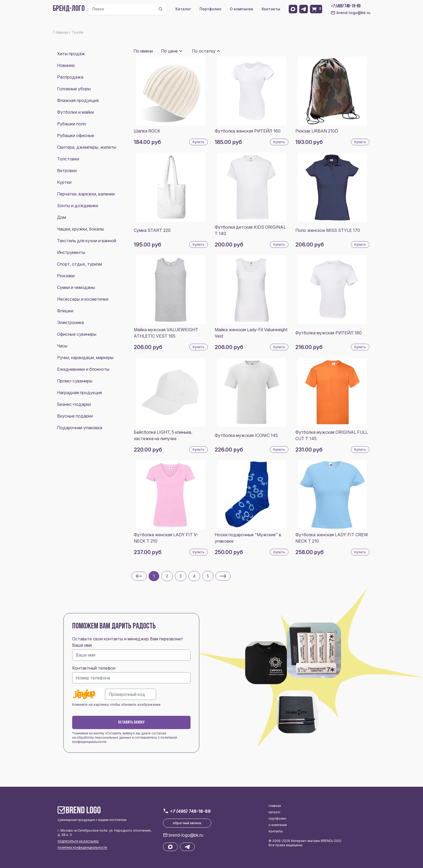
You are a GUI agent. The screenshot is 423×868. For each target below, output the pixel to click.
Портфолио (210, 9)
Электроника (70, 322)
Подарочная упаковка (80, 428)
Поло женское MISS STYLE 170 (328, 230)
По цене (169, 51)
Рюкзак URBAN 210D (317, 131)
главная (275, 806)
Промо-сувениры (75, 381)
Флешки (65, 311)
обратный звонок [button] (187, 823)
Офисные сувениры (77, 334)
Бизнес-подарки (74, 404)
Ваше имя (82, 645)
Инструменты (71, 252)
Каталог (183, 9)
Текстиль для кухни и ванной (87, 241)
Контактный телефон (94, 668)
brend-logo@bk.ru (351, 13)
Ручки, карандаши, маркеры (85, 358)
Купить (198, 142)
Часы (62, 346)
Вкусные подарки (75, 416)
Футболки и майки (75, 112)
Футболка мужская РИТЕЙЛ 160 (329, 333)
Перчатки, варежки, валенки (86, 194)
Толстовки (68, 159)
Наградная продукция (79, 393)
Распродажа (70, 77)
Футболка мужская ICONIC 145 (246, 435)
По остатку (204, 51)
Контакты (271, 9)
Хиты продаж (71, 54)
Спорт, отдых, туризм (79, 264)
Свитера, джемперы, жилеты (87, 147)
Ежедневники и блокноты (83, 369)
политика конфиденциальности (82, 847)
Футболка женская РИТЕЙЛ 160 (248, 131)
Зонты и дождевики (78, 206)
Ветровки (67, 171)
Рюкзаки (66, 276)
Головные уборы (74, 89)
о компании (278, 825)
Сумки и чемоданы (76, 287)
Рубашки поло (72, 124)
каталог (275, 812)
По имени (143, 51)
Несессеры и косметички (83, 299)
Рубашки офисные (76, 135)
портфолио (277, 818)
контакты (276, 831)
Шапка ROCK (147, 131)
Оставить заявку (131, 722)
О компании (241, 9)
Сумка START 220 (152, 230)
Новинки (66, 65)
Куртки (64, 182)
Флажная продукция (78, 100)
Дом (62, 217)
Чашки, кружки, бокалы (81, 229)
